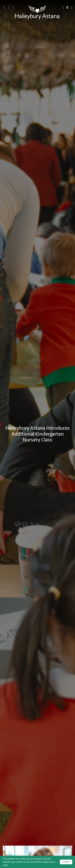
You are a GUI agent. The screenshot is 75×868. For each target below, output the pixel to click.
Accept (66, 862)
